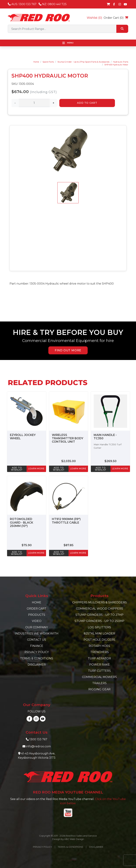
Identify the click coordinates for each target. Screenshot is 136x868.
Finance (37, 646)
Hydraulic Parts (121, 62)
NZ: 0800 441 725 (53, 4)
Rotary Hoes (99, 646)
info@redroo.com (38, 746)
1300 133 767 (38, 739)
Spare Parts (48, 62)
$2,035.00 (69, 461)
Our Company (37, 627)
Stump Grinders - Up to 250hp (99, 621)
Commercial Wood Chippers (100, 609)
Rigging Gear (99, 689)
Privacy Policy (37, 652)
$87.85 (69, 545)
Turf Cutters (99, 671)
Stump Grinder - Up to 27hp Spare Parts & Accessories (83, 62)
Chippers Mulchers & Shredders (100, 602)
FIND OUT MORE (68, 350)
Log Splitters (99, 627)
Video (37, 621)
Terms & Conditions (37, 658)
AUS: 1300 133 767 (22, 4)
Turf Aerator (99, 658)
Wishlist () (94, 18)
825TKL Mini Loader (99, 634)
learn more (36, 469)
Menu (68, 43)
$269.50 (110, 461)
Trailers (99, 683)
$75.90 (27, 545)
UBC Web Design (74, 839)
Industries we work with (37, 634)
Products (37, 615)
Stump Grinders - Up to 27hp (99, 615)
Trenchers (100, 652)
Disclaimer (37, 665)
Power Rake (100, 665)
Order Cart (37, 609)
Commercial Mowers (99, 677)
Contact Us (37, 640)
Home (36, 62)
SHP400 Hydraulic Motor (116, 65)
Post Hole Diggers (99, 640)
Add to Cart (87, 103)
